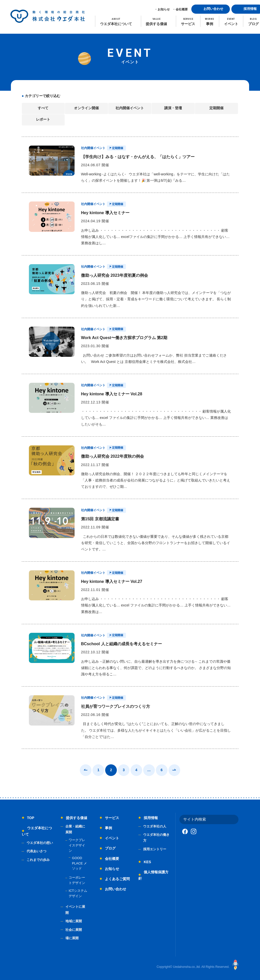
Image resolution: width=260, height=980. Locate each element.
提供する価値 (77, 818)
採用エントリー (155, 849)
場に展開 (72, 938)
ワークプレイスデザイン (77, 845)
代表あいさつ (36, 851)
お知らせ (164, 9)
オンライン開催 (86, 108)
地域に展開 (74, 921)
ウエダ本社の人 (155, 826)
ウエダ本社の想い (40, 843)
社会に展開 (74, 930)
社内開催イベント (130, 108)
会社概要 (182, 9)
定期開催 (216, 108)
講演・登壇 (173, 108)
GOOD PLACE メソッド (79, 863)
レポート (43, 119)
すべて (43, 108)
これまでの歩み (38, 860)
